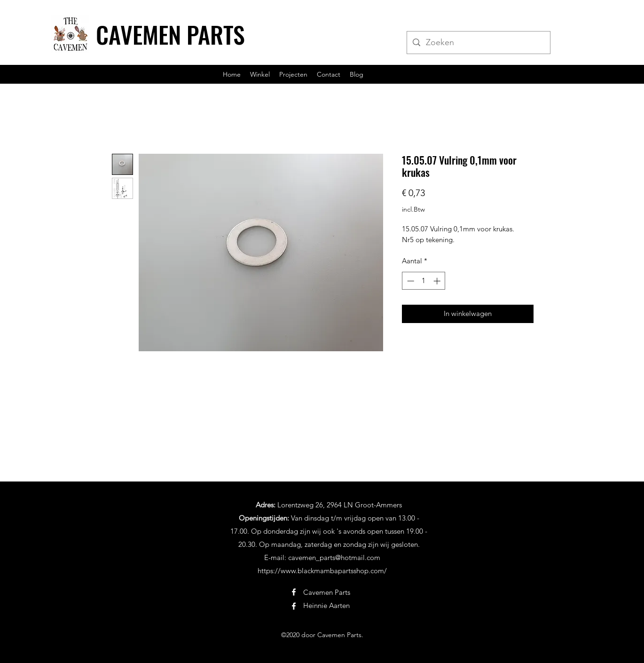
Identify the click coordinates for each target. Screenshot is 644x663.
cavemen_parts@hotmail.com (334, 557)
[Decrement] (410, 281)
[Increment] (438, 281)
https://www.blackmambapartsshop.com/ (322, 571)
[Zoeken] (478, 43)
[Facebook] (294, 592)
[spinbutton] (424, 281)
